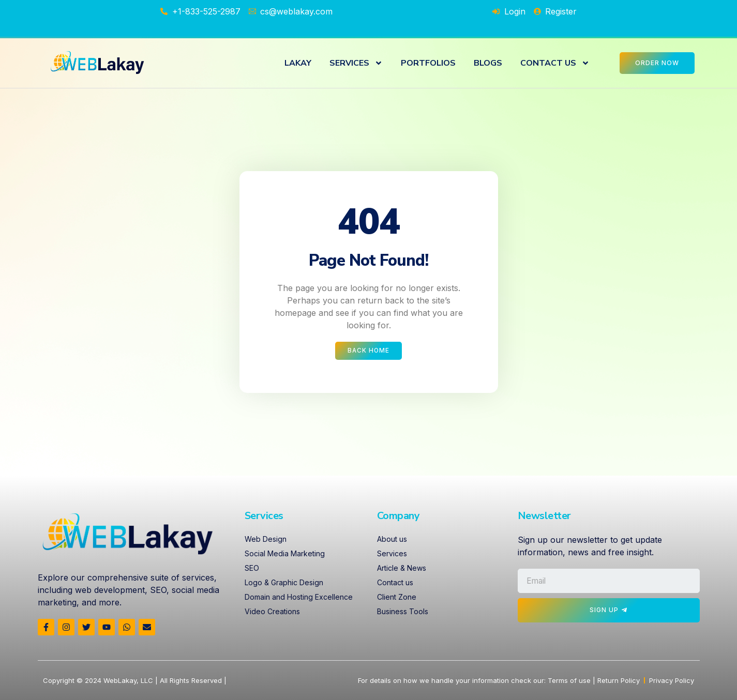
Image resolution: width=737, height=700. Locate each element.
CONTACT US (555, 63)
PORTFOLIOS (428, 63)
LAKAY (298, 63)
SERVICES (356, 63)
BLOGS (488, 63)
